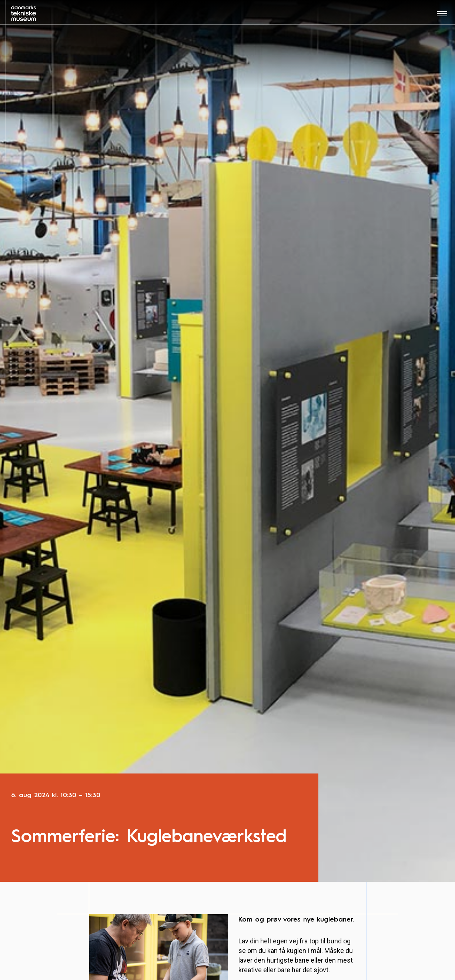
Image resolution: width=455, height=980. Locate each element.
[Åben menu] (442, 16)
